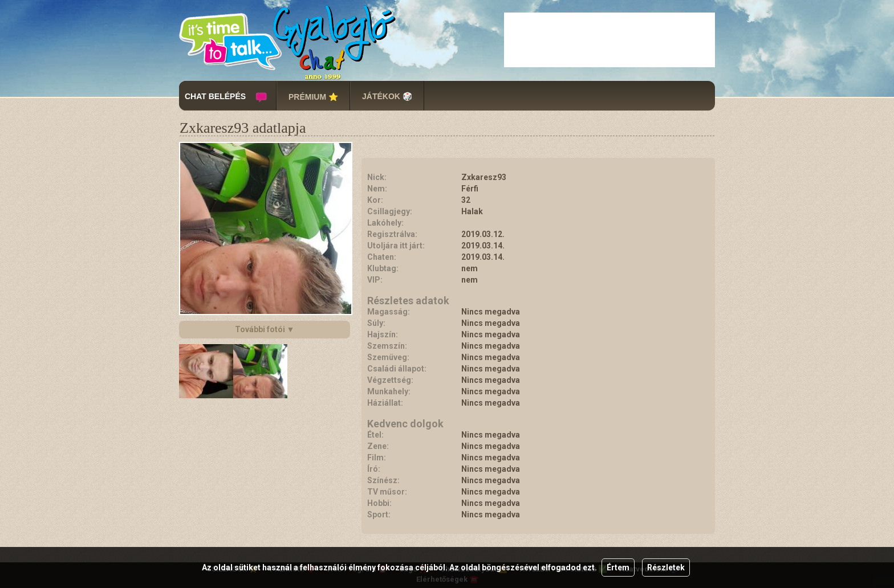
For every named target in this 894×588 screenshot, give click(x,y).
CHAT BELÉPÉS (215, 96)
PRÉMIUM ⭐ (313, 97)
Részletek (666, 567)
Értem (618, 567)
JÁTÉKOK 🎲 (387, 96)
